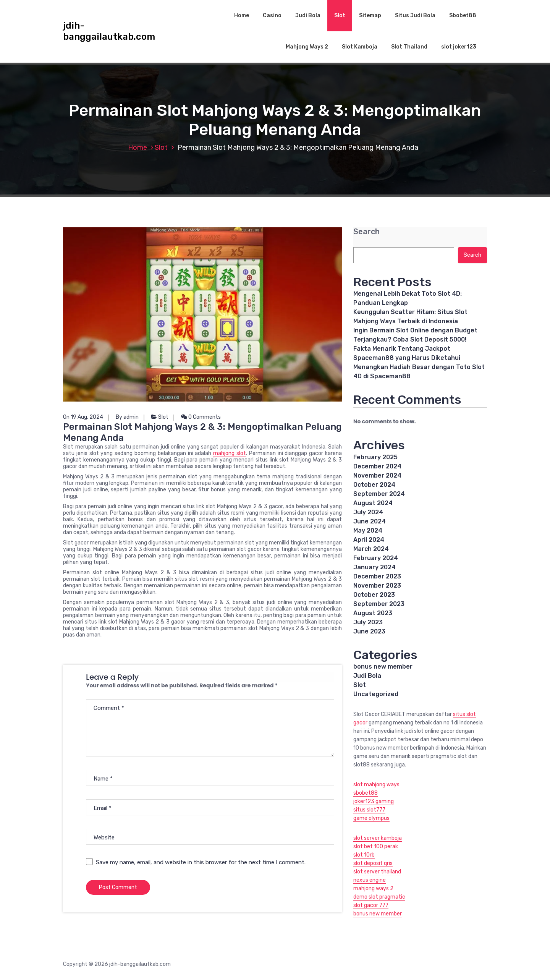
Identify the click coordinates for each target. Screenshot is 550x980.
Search (366, 232)
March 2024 (371, 549)
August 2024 (373, 503)
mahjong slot (230, 453)
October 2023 (374, 595)
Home (242, 15)
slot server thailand (377, 872)
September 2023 (379, 604)
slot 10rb (364, 855)
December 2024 (377, 466)
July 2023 (368, 622)
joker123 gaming (374, 801)
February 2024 (376, 558)
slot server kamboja (378, 838)
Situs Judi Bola (415, 15)
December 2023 (377, 576)
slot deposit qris (373, 863)
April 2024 (369, 540)
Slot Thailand (409, 47)
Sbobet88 (463, 15)
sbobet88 (366, 793)
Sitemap (370, 15)
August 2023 (373, 613)
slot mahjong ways (376, 785)
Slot (340, 15)
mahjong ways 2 (373, 888)
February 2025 (375, 457)
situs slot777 (369, 810)
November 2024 (377, 475)
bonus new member (383, 667)
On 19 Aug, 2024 (83, 417)
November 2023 (377, 586)
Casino (272, 15)
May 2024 (368, 530)
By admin (127, 417)
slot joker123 (459, 47)
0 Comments (201, 417)
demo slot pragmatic (379, 897)
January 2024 (374, 567)
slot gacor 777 (371, 905)
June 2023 (369, 631)
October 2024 (374, 485)
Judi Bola (308, 15)
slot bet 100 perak (376, 846)
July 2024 (368, 512)
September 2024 (379, 494)
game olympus (371, 818)
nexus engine (370, 880)
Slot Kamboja (360, 47)
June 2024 (370, 521)
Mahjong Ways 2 (307, 47)
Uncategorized (376, 694)
